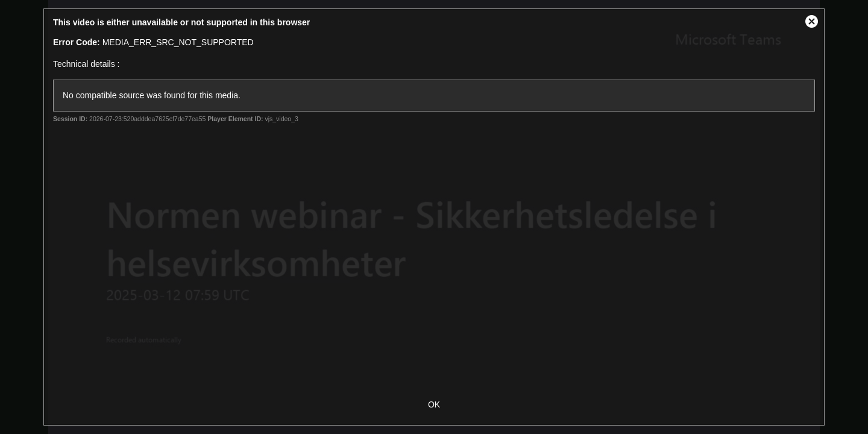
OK (434, 404)
